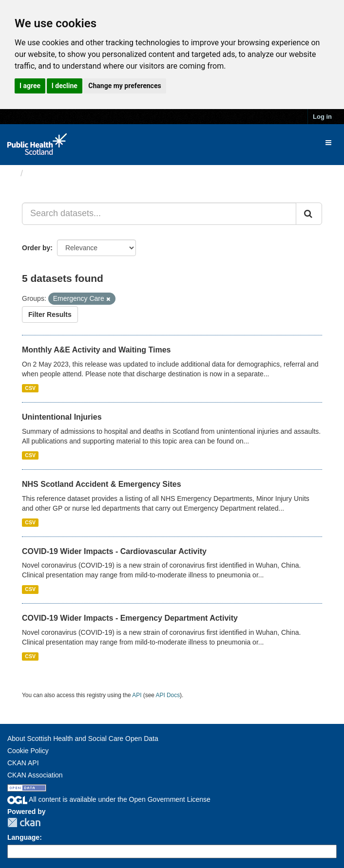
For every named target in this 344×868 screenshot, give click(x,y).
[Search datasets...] (159, 214)
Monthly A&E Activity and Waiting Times (96, 350)
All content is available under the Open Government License (109, 799)
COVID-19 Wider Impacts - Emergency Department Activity (130, 618)
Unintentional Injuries (62, 417)
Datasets (46, 173)
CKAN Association (35, 775)
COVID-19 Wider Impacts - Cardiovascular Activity (114, 551)
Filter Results (50, 314)
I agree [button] (30, 86)
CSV (30, 388)
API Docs (168, 695)
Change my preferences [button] (124, 86)
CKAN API (23, 763)
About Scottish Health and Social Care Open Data (83, 739)
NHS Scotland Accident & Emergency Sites (102, 484)
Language (23, 837)
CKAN (24, 822)
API (137, 695)
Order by (36, 248)
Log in (322, 117)
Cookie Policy (28, 751)
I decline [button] (65, 86)
